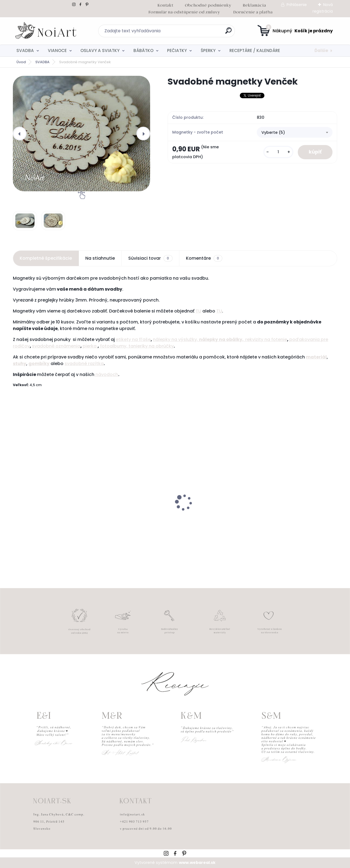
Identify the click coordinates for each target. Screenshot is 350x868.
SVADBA (25, 50)
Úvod (21, 62)
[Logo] (46, 31)
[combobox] (295, 132)
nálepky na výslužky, (176, 339)
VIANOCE (57, 50)
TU (198, 311)
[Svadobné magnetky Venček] (81, 134)
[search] (228, 33)
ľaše (146, 339)
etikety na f (128, 339)
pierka (90, 346)
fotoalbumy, (114, 346)
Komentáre (204, 258)
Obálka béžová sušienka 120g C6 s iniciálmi (297, 518)
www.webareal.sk (197, 863)
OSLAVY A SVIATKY (100, 50)
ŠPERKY (208, 50)
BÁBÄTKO (143, 50)
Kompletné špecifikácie (46, 258)
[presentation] (20, 134)
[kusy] (278, 152)
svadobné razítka (84, 364)
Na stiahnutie (100, 258)
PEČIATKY (177, 50)
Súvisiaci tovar (150, 258)
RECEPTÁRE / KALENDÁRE (255, 50)
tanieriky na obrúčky (151, 346)
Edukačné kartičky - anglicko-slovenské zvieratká (212, 518)
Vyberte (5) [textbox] (273, 132)
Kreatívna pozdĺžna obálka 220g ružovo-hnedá (133, 518)
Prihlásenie (297, 5)
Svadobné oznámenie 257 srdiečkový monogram (44, 518)
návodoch (106, 374)
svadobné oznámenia (56, 346)
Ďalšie (321, 50)
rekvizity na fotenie (266, 339)
